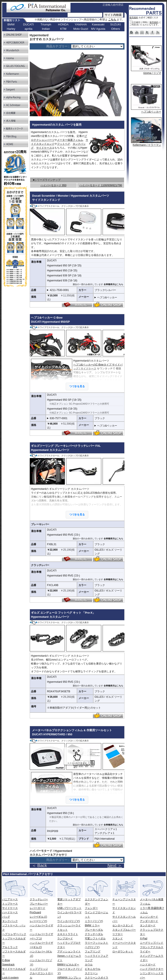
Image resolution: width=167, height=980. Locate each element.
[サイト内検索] (85, 15)
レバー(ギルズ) (38, 917)
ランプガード (65, 938)
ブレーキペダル (94, 930)
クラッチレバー (39, 899)
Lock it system (10, 978)
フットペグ (64, 144)
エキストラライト (68, 934)
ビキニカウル (93, 969)
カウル (89, 965)
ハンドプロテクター (152, 969)
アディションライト (69, 952)
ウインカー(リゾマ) (69, 921)
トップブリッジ (39, 969)
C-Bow (6, 960)
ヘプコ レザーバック (14, 934)
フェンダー (91, 908)
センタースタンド (123, 925)
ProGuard (35, 912)
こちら (112, 20)
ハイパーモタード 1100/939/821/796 (101, 185)
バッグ (6, 917)
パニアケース (10, 899)
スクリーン (91, 973)
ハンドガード (148, 965)
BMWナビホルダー (68, 965)
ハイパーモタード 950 (53, 185)
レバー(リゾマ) (38, 921)
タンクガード (148, 925)
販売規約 (134, 17)
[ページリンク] (97, 46)
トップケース (10, 904)
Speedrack (8, 965)
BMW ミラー (92, 925)
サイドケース (44, 148)
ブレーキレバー (39, 904)
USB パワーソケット (69, 908)
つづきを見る (77, 800)
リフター (118, 934)
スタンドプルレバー (124, 930)
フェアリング (93, 952)
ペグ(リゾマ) (92, 947)
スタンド (118, 938)
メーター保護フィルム (70, 140)
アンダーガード (149, 921)
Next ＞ (115, 865)
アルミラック (10, 947)
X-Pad (143, 938)
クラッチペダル (94, 934)
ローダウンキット (123, 952)
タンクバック (10, 921)
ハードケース (10, 912)
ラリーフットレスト (97, 943)
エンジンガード (149, 917)
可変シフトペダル (95, 938)
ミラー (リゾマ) (94, 921)
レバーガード (38, 908)
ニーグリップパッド (152, 943)
